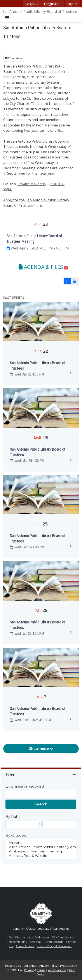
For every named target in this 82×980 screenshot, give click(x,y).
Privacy (29, 970)
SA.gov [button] (32, 4)
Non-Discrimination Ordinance (29, 937)
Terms (41, 970)
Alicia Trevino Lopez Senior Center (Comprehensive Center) (41, 847)
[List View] (68, 281)
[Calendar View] (74, 281)
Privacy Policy (48, 966)
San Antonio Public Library (32, 66)
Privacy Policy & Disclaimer (54, 946)
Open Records (54, 942)
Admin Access (25, 946)
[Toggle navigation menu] (7, 18)
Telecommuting (17, 942)
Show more (41, 749)
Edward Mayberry (32, 184)
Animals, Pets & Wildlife (41, 856)
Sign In (72, 4)
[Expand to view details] (70, 373)
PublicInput (29, 966)
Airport (41, 843)
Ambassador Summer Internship (41, 851)
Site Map (36, 942)
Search (41, 804)
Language (53, 4)
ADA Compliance (62, 937)
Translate (14, 58)
